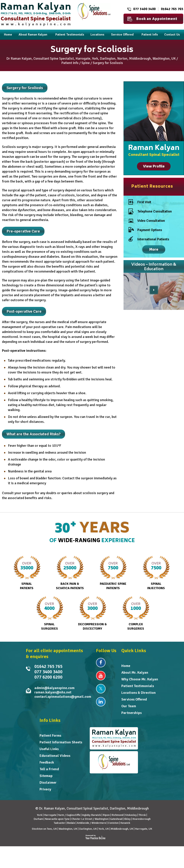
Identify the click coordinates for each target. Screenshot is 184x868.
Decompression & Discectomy (92, 613)
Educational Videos (55, 756)
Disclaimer (48, 782)
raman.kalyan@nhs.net (53, 692)
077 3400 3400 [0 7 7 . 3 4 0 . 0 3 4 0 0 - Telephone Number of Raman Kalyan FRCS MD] (144, 9)
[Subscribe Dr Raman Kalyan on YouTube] (101, 676)
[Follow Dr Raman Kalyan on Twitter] (101, 689)
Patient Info (70, 63)
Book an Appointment (152, 19)
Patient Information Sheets (61, 742)
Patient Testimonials (138, 686)
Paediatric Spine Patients (113, 573)
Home (126, 666)
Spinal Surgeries (50, 613)
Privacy (45, 789)
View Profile (154, 166)
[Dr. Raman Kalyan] (36, 14)
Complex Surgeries (136, 613)
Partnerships (132, 713)
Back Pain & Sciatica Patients (70, 573)
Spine (86, 63)
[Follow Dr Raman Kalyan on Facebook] (101, 663)
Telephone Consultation (150, 211)
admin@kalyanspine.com (54, 688)
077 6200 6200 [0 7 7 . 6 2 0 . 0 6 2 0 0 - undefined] (48, 677)
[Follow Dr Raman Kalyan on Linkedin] (101, 702)
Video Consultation (147, 222)
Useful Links (49, 749)
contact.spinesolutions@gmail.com (63, 697)
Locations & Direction (139, 693)
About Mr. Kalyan (135, 672)
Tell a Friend (49, 769)
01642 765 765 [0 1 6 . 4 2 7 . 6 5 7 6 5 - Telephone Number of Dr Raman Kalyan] (172, 9)
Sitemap (46, 776)
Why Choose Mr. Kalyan (140, 679)
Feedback (47, 762)
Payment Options (145, 230)
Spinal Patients (27, 573)
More (154, 249)
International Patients (149, 239)
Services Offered (134, 699)
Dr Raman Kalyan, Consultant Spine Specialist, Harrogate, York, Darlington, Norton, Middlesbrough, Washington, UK (91, 59)
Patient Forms (50, 735)
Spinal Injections (156, 573)
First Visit (140, 202)
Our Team (129, 706)
